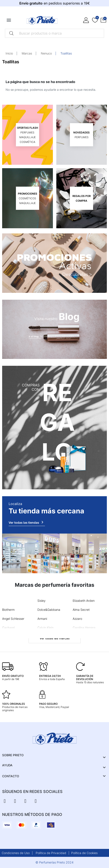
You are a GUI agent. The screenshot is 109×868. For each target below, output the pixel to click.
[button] (103, 20)
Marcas (27, 53)
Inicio (9, 53)
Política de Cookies (84, 853)
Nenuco (46, 53)
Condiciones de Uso (16, 853)
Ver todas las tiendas (27, 522)
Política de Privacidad (51, 853)
